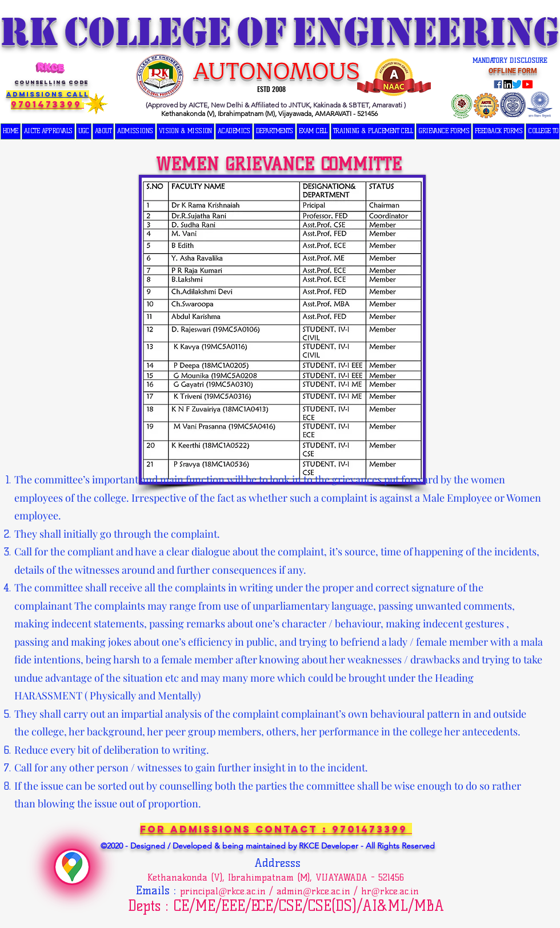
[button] (84, 131)
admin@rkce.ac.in (313, 891)
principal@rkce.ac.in (223, 891)
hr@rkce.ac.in (390, 891)
